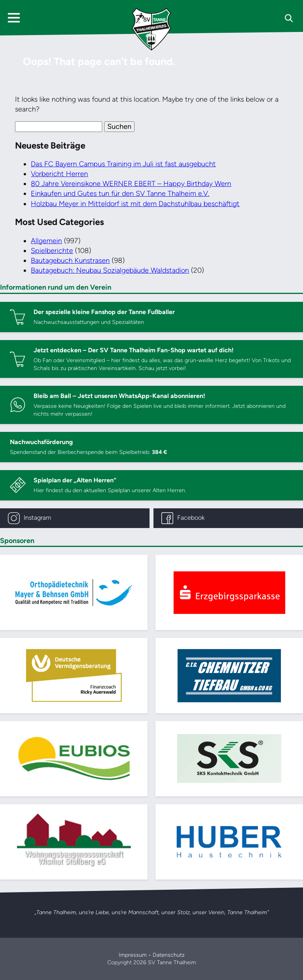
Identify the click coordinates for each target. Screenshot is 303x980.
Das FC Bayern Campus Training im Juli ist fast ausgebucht (123, 164)
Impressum (133, 955)
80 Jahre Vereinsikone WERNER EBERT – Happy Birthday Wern (131, 184)
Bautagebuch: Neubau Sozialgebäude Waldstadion (110, 270)
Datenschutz (169, 955)
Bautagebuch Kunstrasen (70, 260)
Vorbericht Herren (59, 174)
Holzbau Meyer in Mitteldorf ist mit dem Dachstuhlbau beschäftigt (135, 204)
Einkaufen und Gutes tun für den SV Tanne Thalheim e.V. (120, 193)
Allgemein (46, 241)
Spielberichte (52, 251)
